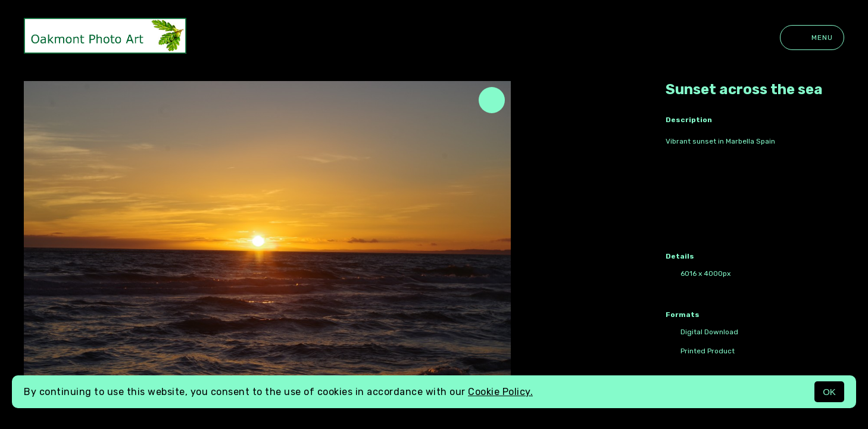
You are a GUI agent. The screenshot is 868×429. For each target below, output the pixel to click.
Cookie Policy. (500, 392)
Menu (812, 38)
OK (829, 392)
